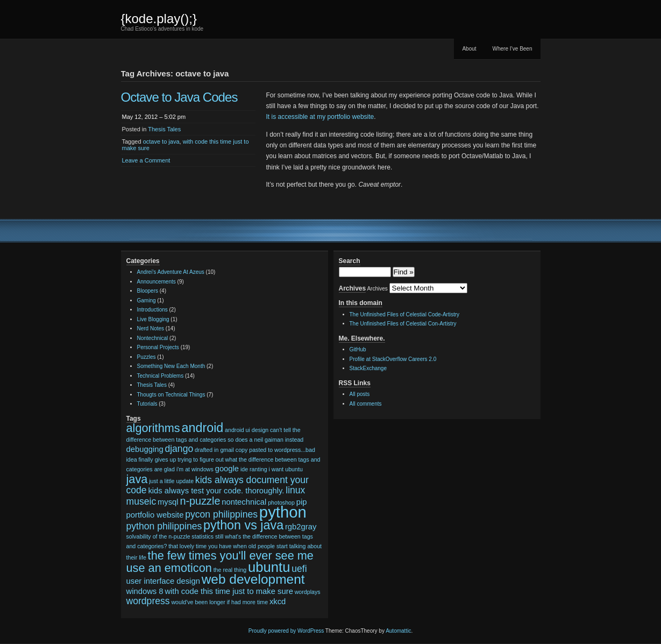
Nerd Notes (151, 328)
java (137, 479)
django (179, 449)
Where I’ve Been (513, 49)
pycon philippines (221, 514)
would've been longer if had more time (219, 602)
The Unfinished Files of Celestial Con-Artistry (403, 324)
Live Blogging (153, 319)
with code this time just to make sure (229, 591)
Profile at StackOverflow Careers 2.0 (393, 359)
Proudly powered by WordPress (286, 631)
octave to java (161, 141)
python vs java (243, 525)
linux (295, 490)
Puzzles (147, 357)
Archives (377, 289)
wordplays (308, 592)
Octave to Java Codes (179, 97)
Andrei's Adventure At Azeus (171, 272)
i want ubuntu (285, 469)
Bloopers (148, 291)
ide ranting (254, 469)
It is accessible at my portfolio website (320, 117)
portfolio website (155, 515)
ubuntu (269, 567)
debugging (145, 449)
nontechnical (244, 502)
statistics (202, 536)
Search (350, 261)
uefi (299, 569)
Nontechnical (153, 338)
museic (141, 501)
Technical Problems (161, 376)
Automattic (398, 631)
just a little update (171, 481)
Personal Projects (158, 347)
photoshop (281, 503)
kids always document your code (218, 485)
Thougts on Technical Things (171, 395)
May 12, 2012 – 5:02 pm (154, 117)
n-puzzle (200, 501)
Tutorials (147, 404)
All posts (360, 394)
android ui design (247, 430)
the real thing (230, 570)
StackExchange (368, 368)
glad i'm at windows (189, 469)
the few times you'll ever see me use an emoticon (220, 562)
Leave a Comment (146, 160)
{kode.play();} (159, 19)
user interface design (163, 581)
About (469, 49)
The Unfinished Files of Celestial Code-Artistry (405, 314)
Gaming (147, 300)
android (202, 428)
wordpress (148, 601)
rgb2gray (301, 527)
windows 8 (145, 591)
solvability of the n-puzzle (158, 536)
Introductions (152, 310)
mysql (168, 502)
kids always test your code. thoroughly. (216, 491)
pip (302, 502)
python (283, 512)
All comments (366, 404)
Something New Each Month (171, 366)
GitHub (358, 349)
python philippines (164, 526)
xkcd (278, 601)
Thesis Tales (164, 129)
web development (253, 579)
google (227, 469)
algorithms (153, 428)
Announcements (157, 282)
